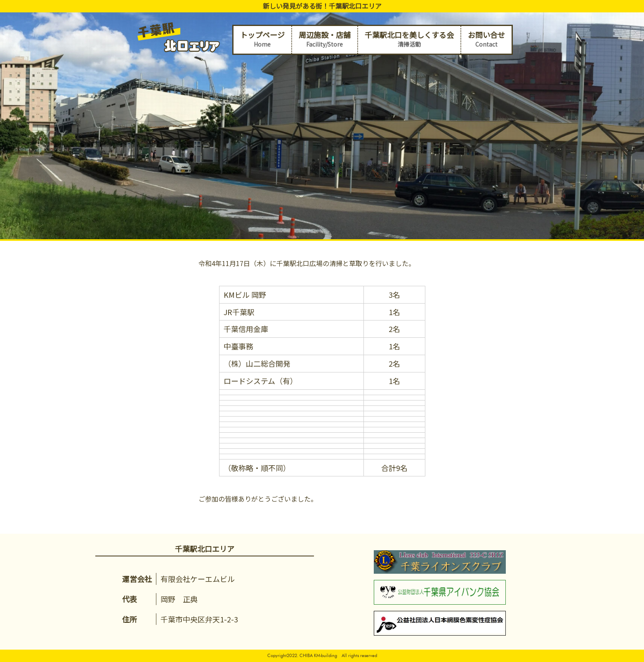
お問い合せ (486, 39)
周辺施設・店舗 (325, 39)
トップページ (262, 39)
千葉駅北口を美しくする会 (409, 39)
